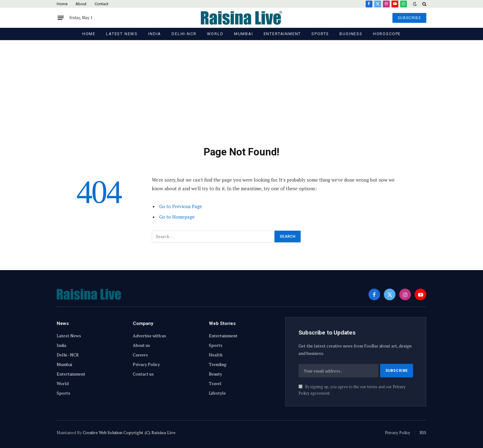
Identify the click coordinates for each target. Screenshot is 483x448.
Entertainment (282, 34)
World (215, 34)
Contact (101, 4)
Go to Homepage (177, 217)
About (81, 4)
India (155, 34)
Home (62, 4)
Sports (320, 34)
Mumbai (244, 34)
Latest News (122, 34)
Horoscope (387, 34)
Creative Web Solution (103, 433)
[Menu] (61, 18)
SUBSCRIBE (409, 18)
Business (351, 34)
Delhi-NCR (184, 34)
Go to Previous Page (181, 206)
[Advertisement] (241, 99)
